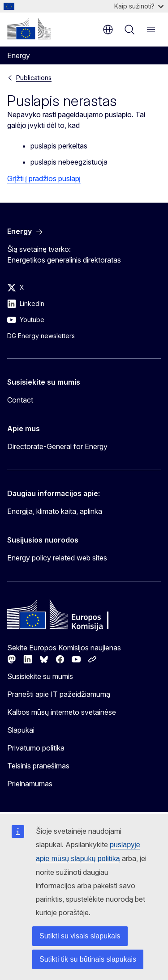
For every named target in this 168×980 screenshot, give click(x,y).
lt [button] (108, 30)
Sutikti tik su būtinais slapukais (88, 959)
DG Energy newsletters (41, 336)
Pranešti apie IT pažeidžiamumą (59, 694)
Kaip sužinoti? (139, 6)
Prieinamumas (30, 784)
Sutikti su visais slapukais (80, 936)
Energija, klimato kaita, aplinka (55, 511)
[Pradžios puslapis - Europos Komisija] (29, 29)
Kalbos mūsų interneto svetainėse (62, 712)
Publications (34, 78)
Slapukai (21, 730)
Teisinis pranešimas (38, 766)
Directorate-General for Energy (57, 446)
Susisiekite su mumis (40, 676)
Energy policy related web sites (57, 558)
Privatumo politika (36, 748)
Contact (20, 400)
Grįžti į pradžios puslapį (44, 178)
